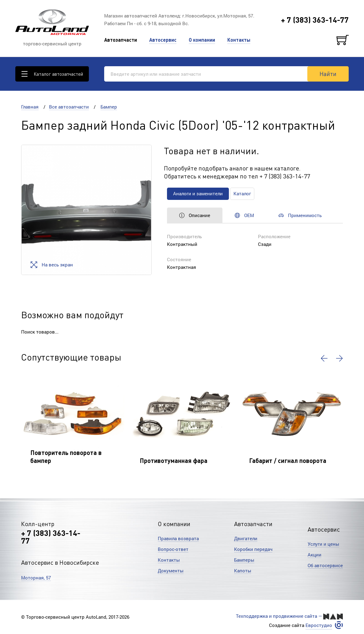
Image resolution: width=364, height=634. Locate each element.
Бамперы (244, 560)
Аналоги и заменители (198, 193)
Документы (171, 571)
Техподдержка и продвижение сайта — (289, 616)
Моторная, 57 (36, 578)
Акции (315, 555)
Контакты (239, 40)
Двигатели (246, 538)
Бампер (109, 107)
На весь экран (52, 265)
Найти (328, 74)
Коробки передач (253, 549)
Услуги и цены (323, 544)
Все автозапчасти (69, 107)
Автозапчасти (121, 40)
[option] (86, 210)
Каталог (242, 193)
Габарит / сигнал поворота (288, 460)
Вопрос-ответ (173, 549)
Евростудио (319, 625)
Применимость (300, 215)
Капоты (243, 571)
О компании (202, 40)
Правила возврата (178, 538)
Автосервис (163, 40)
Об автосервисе (325, 565)
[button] (324, 358)
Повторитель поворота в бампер (66, 456)
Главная (30, 107)
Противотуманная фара (174, 460)
